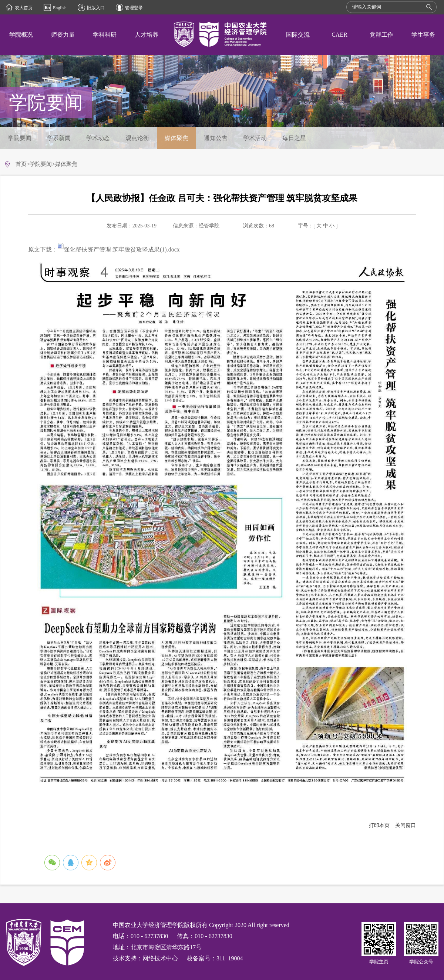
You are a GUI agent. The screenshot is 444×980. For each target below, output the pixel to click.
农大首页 (24, 8)
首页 (21, 164)
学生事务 (423, 35)
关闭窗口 (406, 825)
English (60, 8)
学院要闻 (20, 138)
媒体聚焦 (176, 138)
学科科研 (105, 35)
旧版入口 (96, 8)
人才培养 (147, 35)
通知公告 (216, 138)
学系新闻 (59, 138)
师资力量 (63, 35)
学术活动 (255, 138)
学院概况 (21, 35)
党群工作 (381, 35)
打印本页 (379, 825)
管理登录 (134, 8)
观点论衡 (137, 138)
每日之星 (294, 138)
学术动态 (98, 138)
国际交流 (298, 35)
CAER (339, 35)
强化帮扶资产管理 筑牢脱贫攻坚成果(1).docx (119, 249)
